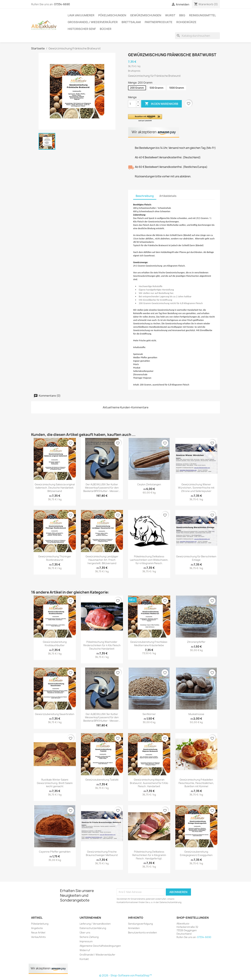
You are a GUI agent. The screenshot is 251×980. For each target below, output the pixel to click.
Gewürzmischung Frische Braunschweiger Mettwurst (102, 853)
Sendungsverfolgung (140, 924)
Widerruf (85, 950)
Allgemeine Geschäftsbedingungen (100, 946)
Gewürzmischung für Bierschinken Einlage (196, 558)
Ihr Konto (136, 918)
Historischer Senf (82, 29)
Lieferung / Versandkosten (95, 924)
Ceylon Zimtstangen (149, 484)
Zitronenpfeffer (196, 642)
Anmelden (134, 928)
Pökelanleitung (40, 924)
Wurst (170, 15)
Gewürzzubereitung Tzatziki (102, 780)
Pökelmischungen (112, 15)
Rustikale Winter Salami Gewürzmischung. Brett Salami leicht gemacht (55, 783)
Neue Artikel (38, 933)
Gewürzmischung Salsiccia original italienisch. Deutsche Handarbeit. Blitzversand (55, 488)
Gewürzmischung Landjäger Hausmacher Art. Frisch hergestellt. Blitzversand (102, 560)
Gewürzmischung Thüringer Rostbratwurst (55, 558)
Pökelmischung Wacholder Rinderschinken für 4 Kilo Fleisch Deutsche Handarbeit (102, 645)
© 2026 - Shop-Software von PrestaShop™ (125, 975)
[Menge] (132, 104)
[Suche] (197, 36)
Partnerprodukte (159, 22)
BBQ (182, 15)
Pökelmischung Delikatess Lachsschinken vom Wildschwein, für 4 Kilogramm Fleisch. (149, 560)
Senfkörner (149, 714)
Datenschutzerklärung (93, 928)
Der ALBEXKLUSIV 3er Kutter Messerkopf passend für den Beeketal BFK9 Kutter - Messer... (102, 488)
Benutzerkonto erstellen (143, 933)
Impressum (86, 941)
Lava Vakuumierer (81, 15)
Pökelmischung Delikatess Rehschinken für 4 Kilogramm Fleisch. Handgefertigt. (149, 855)
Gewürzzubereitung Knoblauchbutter (55, 644)
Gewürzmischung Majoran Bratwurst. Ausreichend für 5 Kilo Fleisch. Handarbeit (149, 783)
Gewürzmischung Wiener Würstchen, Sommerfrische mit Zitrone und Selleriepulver (196, 488)
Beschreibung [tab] (145, 196)
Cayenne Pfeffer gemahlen (55, 852)
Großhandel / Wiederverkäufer (93, 22)
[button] (166, 118)
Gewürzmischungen (146, 15)
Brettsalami (131, 22)
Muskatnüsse (196, 714)
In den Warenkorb (161, 104)
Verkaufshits (38, 937)
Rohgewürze (186, 22)
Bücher (106, 29)
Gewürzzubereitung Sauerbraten (55, 714)
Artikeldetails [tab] (168, 196)
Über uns (85, 933)
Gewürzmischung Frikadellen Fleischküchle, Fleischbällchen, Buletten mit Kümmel (196, 783)
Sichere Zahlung (89, 937)
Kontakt (84, 959)
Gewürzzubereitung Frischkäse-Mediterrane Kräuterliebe (149, 644)
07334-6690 (62, 4)
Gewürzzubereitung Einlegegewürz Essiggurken (196, 853)
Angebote (37, 928)
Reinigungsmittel (203, 15)
